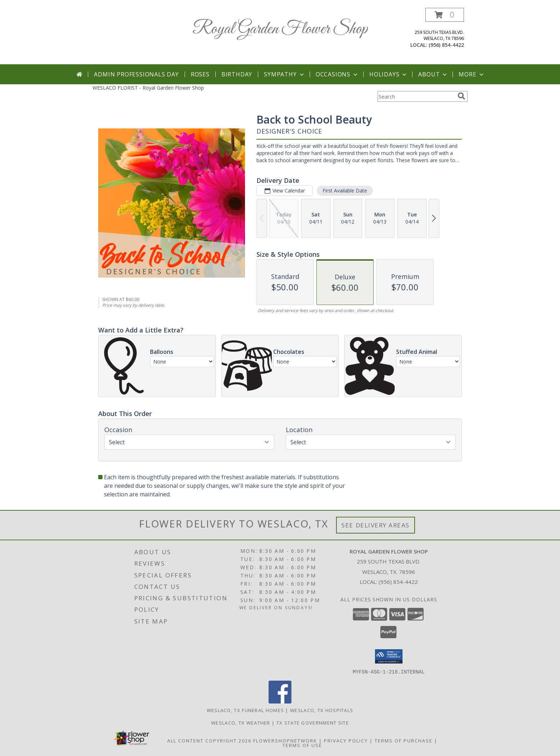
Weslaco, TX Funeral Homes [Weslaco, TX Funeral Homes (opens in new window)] (246, 710)
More (472, 74)
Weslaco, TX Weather (241, 722)
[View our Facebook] (280, 701)
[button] (445, 15)
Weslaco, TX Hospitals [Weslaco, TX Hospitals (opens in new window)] (322, 710)
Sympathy (284, 74)
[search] (461, 96)
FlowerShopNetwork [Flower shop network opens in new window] (285, 740)
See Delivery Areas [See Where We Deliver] (376, 525)
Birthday (237, 74)
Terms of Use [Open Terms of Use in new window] (302, 745)
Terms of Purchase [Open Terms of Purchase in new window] (404, 740)
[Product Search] (416, 96)
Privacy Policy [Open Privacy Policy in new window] (346, 740)
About (433, 74)
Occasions (337, 74)
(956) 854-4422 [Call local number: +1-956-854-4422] (446, 45)
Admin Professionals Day (136, 74)
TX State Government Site (313, 722)
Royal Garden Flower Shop (280, 29)
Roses (200, 74)
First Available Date (345, 191)
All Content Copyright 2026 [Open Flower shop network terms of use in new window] (209, 740)
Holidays (389, 74)
